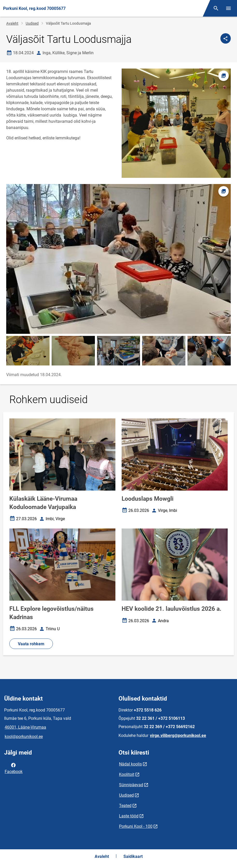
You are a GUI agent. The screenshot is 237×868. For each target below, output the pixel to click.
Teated (125, 806)
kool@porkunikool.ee (24, 737)
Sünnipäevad (131, 785)
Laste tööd (129, 816)
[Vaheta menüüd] (228, 8)
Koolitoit (127, 774)
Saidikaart (133, 856)
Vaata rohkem (31, 644)
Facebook (14, 768)
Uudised (32, 23)
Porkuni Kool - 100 (136, 826)
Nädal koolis (130, 764)
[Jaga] (226, 38)
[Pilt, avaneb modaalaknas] (119, 259)
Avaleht (12, 23)
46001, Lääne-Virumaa (25, 727)
